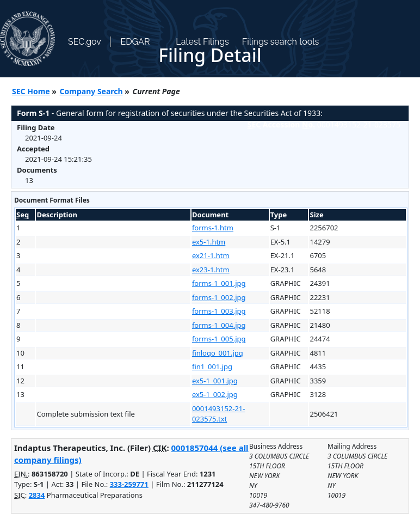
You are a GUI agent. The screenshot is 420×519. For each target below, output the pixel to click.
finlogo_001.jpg (218, 353)
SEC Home (31, 91)
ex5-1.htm (209, 242)
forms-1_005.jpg (219, 339)
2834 (37, 495)
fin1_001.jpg (212, 367)
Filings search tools (281, 42)
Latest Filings (202, 42)
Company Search (91, 91)
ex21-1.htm (211, 255)
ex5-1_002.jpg (215, 394)
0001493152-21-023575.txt (219, 414)
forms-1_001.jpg (219, 283)
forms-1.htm (213, 228)
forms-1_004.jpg (219, 325)
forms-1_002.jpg (219, 297)
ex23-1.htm (211, 270)
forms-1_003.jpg (219, 311)
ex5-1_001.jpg (215, 381)
